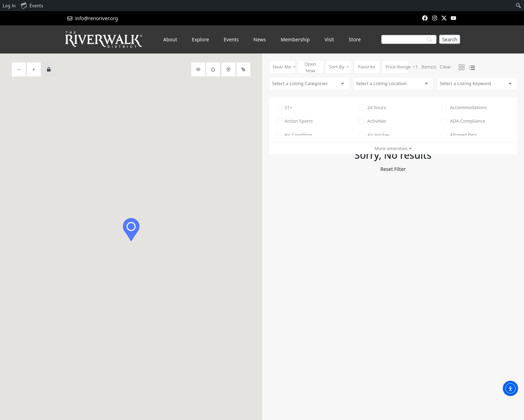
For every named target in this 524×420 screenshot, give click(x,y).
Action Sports (295, 121)
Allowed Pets (459, 135)
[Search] (450, 39)
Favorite (367, 67)
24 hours (372, 107)
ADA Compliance (463, 121)
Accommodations (464, 107)
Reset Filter (393, 169)
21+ (284, 107)
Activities (372, 121)
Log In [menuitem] (9, 6)
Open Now (311, 67)
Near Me (283, 67)
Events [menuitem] (32, 5)
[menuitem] (519, 6)
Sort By (337, 67)
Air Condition (294, 135)
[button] (131, 230)
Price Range (397, 67)
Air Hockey (374, 135)
